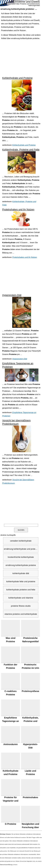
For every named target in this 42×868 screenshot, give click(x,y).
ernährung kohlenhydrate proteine (21, 565)
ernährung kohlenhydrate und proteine (21, 549)
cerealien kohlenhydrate (21, 541)
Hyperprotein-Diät (12, 295)
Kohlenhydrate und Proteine (17, 78)
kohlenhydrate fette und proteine (21, 582)
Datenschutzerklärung (6, 865)
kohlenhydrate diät (21, 573)
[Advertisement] (21, 58)
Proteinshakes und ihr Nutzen (18, 209)
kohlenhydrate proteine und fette (21, 590)
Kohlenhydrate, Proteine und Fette (21, 150)
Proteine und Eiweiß (27, 2)
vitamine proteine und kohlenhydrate (21, 614)
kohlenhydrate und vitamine (21, 598)
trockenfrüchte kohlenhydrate (21, 557)
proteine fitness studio (21, 606)
